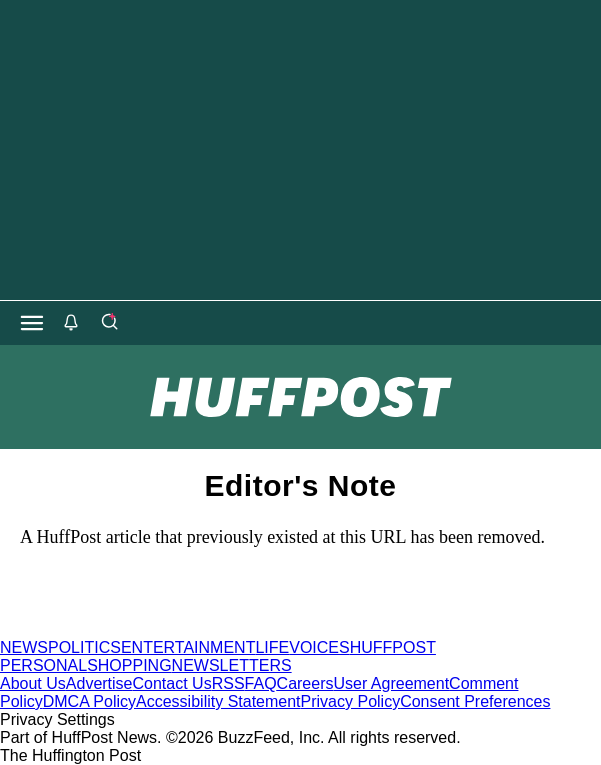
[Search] (109, 323)
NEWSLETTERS (232, 665)
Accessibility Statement (218, 701)
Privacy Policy (351, 701)
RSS (228, 683)
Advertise (99, 683)
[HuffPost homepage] (257, 629)
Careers (305, 683)
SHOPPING (129, 665)
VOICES (319, 647)
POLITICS (84, 647)
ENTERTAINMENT (188, 647)
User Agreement (391, 683)
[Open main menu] (32, 323)
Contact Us (172, 683)
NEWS (24, 647)
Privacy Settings (57, 719)
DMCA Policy (89, 701)
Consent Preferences (475, 701)
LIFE (272, 647)
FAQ (261, 683)
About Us (33, 683)
